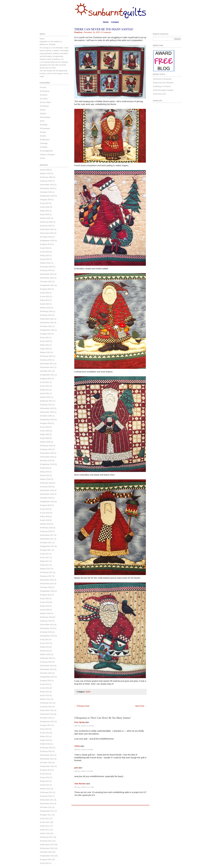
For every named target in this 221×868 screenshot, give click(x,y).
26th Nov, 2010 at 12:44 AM (84, 726)
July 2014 (45, 684)
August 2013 (46, 725)
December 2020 (48, 408)
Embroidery (46, 117)
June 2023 (46, 297)
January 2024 (47, 270)
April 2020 (45, 438)
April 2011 (45, 830)
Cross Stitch (46, 102)
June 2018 (46, 513)
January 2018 (47, 531)
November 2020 (48, 412)
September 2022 (48, 330)
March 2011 (46, 833)
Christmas (45, 91)
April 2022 (45, 349)
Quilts (44, 136)
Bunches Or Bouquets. (163, 79)
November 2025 (48, 188)
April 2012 (45, 785)
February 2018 (47, 528)
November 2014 (48, 669)
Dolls (43, 110)
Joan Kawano (80, 784)
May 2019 (45, 472)
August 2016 (46, 595)
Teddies (44, 147)
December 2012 (48, 755)
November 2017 (48, 539)
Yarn (43, 158)
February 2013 (47, 748)
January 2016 (47, 621)
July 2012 (45, 774)
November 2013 (48, 714)
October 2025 (47, 192)
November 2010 (48, 848)
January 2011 (47, 841)
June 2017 (46, 558)
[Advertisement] (108, 700)
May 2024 (45, 256)
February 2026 (47, 177)
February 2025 (47, 222)
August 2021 (46, 379)
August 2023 (46, 289)
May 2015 (45, 647)
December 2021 (48, 364)
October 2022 (47, 326)
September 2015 (48, 636)
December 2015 (48, 625)
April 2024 (45, 259)
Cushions (45, 106)
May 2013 (45, 737)
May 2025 (45, 211)
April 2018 (45, 520)
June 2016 (46, 602)
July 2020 (45, 427)
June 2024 (46, 252)
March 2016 (46, 613)
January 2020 (47, 449)
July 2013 (45, 729)
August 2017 (46, 550)
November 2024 (48, 233)
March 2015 (46, 654)
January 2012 (47, 796)
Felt (43, 121)
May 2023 (45, 300)
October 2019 (47, 461)
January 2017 (47, 576)
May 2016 (45, 606)
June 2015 (46, 643)
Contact (115, 22)
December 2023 (48, 274)
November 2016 (48, 584)
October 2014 (47, 673)
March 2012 (46, 789)
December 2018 (48, 490)
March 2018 (46, 524)
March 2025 (46, 218)
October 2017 (47, 543)
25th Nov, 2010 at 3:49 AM (84, 750)
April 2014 (45, 695)
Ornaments (46, 128)
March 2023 (46, 308)
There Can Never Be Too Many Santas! (104, 29)
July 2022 (45, 338)
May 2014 (45, 692)
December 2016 (48, 580)
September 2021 (48, 375)
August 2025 (46, 200)
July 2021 (45, 382)
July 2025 (45, 203)
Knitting (44, 125)
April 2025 (45, 215)
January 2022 (47, 360)
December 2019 (48, 453)
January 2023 (47, 315)
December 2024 (48, 229)
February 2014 (47, 703)
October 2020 (47, 416)
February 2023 (47, 311)
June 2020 (46, 431)
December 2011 (48, 800)
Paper (44, 132)
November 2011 (48, 804)
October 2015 (47, 632)
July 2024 (45, 248)
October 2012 (47, 763)
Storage (45, 143)
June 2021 (46, 386)
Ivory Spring (80, 722)
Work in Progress (48, 155)
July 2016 (45, 599)
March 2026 (46, 174)
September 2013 (48, 722)
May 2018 (45, 517)
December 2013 (48, 710)
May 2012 (45, 781)
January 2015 (47, 662)
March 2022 (46, 352)
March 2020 (46, 442)
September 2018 (48, 502)
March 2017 (46, 569)
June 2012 (46, 778)
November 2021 (48, 367)
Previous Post (82, 706)
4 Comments (106, 32)
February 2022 (47, 356)
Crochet (45, 99)
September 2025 (48, 196)
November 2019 (48, 457)
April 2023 (45, 304)
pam (76, 768)
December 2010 (48, 845)
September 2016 (48, 591)
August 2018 (46, 505)
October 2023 (47, 282)
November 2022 (48, 323)
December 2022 (48, 319)
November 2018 (48, 494)
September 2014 (48, 677)
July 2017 (45, 554)
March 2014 (46, 699)
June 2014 (46, 688)
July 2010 (45, 863)
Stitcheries (46, 140)
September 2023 (48, 285)
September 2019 (48, 464)
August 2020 (46, 423)
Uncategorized (47, 151)
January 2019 (47, 487)
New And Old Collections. (164, 83)
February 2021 (47, 401)
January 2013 (47, 751)
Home (106, 22)
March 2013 (46, 744)
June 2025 (46, 207)
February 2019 (47, 483)
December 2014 (48, 666)
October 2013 (47, 718)
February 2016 (47, 617)
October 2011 (47, 807)
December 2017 (48, 535)
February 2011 (47, 837)
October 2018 (47, 498)
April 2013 (45, 740)
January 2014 (47, 707)
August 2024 (46, 244)
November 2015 (48, 628)
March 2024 (46, 263)
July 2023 (45, 293)
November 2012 (48, 759)
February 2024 (47, 267)
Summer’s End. (160, 94)
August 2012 (46, 770)
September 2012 (48, 766)
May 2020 (45, 435)
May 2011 (45, 826)
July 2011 (45, 819)
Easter (44, 114)
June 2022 (46, 341)
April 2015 (45, 651)
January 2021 (47, 405)
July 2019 (45, 468)
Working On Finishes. (163, 86)
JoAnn (77, 746)
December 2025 (48, 185)
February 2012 (47, 792)
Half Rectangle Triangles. (164, 90)
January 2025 (47, 226)
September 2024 (48, 241)
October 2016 (47, 587)
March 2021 (46, 397)
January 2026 (47, 181)
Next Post (141, 706)
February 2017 (47, 572)
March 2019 (46, 479)
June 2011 (46, 822)
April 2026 (45, 170)
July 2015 (45, 640)
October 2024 (47, 237)
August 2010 (46, 860)
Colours (44, 95)
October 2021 (47, 371)
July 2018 (45, 509)
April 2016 (45, 610)
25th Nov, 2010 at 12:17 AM (84, 787)
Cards (44, 87)
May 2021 (45, 390)
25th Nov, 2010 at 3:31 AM (84, 771)
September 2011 (48, 811)
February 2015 (47, 658)
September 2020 (48, 420)
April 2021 (45, 393)
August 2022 (46, 334)
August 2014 (46, 681)
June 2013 (46, 733)
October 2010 (47, 852)
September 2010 (48, 856)
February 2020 (47, 446)
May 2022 (45, 345)
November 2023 (48, 278)
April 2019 (45, 476)
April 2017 (45, 565)
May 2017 (45, 561)
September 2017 (48, 546)
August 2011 (46, 815)
